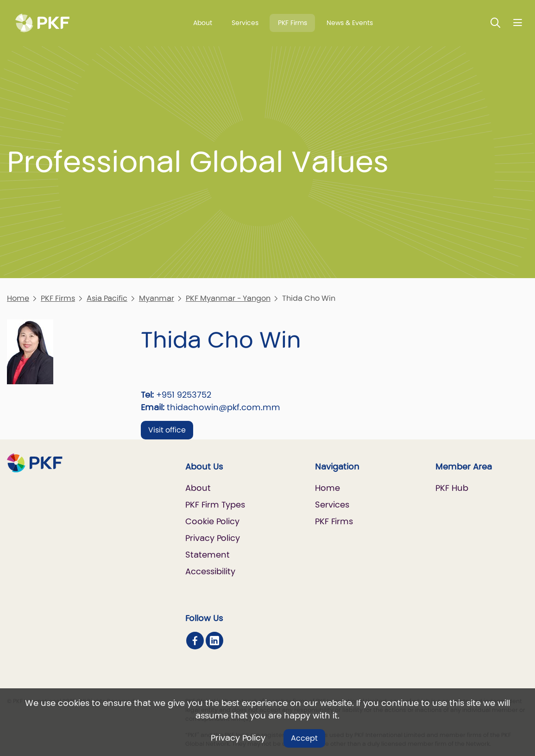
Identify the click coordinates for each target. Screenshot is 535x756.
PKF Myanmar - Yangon (228, 298)
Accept (304, 738)
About (203, 23)
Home (18, 298)
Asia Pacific (107, 298)
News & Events (350, 23)
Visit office (167, 430)
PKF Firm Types (215, 505)
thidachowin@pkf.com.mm (223, 407)
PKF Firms (293, 23)
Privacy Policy (238, 738)
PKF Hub (452, 488)
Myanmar (157, 298)
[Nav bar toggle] (518, 22)
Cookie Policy (212, 521)
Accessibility (210, 571)
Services (245, 23)
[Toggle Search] (496, 22)
